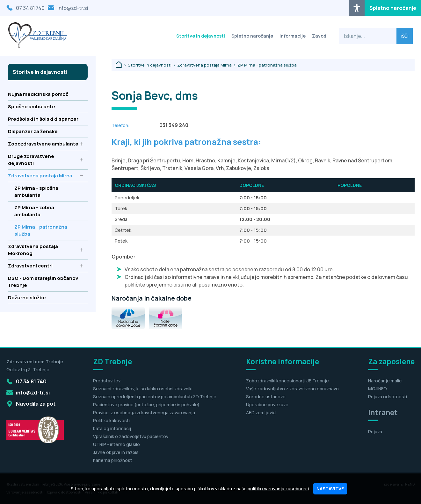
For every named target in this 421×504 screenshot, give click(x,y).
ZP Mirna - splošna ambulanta (49, 192)
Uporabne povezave (267, 405)
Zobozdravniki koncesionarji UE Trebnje (287, 381)
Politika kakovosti (111, 420)
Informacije (293, 36)
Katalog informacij (112, 428)
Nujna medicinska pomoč (45, 94)
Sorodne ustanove (266, 397)
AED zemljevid (261, 412)
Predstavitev (107, 381)
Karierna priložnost (113, 460)
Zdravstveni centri (45, 266)
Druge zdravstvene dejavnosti (45, 160)
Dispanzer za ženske (45, 131)
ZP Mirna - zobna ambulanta (49, 211)
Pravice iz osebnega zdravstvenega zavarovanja (144, 412)
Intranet (383, 412)
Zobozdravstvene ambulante (45, 144)
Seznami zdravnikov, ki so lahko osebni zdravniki (143, 389)
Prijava (375, 432)
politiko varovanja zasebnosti (278, 489)
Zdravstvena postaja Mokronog (45, 250)
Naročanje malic (385, 381)
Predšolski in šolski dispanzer (45, 119)
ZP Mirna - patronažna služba (49, 230)
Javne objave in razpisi (116, 452)
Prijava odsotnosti (388, 397)
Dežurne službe (45, 298)
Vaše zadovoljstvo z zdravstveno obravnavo (292, 389)
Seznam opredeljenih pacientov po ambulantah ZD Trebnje (155, 397)
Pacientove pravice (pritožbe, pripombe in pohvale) (146, 405)
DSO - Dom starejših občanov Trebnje (45, 282)
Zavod (319, 36)
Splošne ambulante (45, 106)
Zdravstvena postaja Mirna (45, 176)
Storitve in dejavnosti (201, 36)
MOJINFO (377, 389)
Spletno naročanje (393, 8)
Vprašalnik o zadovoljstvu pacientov (131, 436)
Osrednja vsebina (15, 4)
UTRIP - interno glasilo (116, 444)
